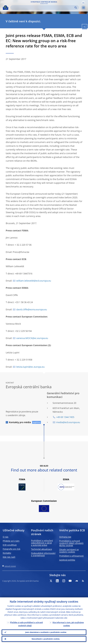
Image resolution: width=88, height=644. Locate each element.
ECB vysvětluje (10, 545)
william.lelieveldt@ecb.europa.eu (34, 281)
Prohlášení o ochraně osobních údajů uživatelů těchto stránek (71, 543)
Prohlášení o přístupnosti (71, 556)
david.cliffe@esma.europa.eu (32, 309)
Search (76, 8)
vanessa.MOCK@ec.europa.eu (32, 338)
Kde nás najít (9, 557)
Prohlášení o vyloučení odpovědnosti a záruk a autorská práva (42, 543)
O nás (6, 537)
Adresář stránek (10, 566)
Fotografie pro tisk (12, 549)
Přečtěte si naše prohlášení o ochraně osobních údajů (26, 624)
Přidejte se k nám (11, 541)
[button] (83, 3)
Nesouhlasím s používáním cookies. (46, 639)
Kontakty (7, 553)
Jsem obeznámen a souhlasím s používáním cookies (46, 632)
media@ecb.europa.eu (68, 422)
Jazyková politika (67, 560)
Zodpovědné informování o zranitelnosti (43, 554)
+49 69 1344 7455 (65, 417)
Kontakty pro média (20, 422)
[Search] (43, 8)
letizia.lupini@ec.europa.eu (30, 367)
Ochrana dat (65, 537)
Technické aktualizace (41, 549)
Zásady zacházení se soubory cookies (69, 551)
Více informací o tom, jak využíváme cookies (68, 624)
